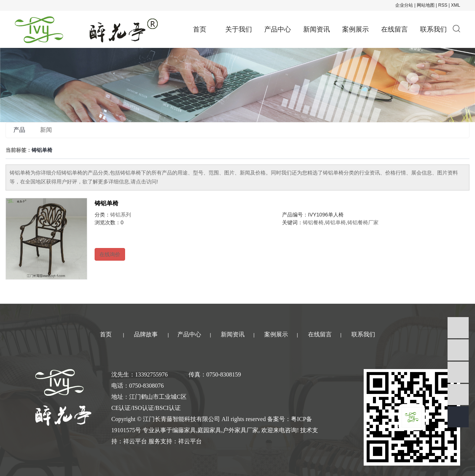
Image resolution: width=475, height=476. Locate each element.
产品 (19, 130)
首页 (200, 29)
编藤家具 (184, 430)
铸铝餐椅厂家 (363, 222)
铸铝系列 (121, 215)
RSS (443, 5)
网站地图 (426, 5)
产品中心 (278, 29)
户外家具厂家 (240, 430)
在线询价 (110, 254)
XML (456, 5)
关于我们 (239, 29)
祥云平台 (135, 441)
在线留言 (394, 29)
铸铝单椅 (107, 203)
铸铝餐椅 (313, 222)
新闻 (46, 130)
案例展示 (356, 29)
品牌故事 (146, 334)
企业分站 (404, 5)
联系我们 (433, 29)
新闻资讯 (317, 29)
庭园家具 (209, 430)
